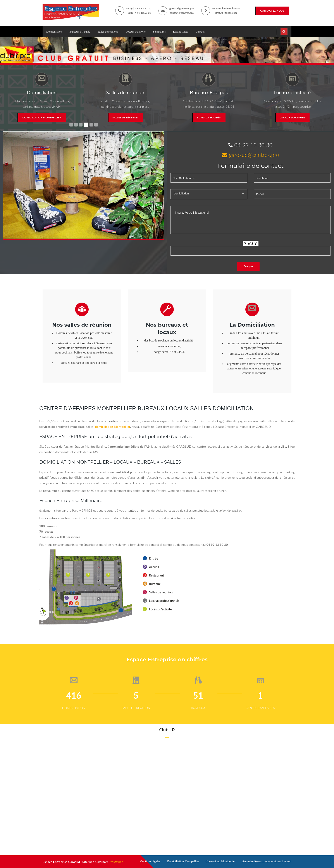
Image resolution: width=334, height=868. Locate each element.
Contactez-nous (272, 11)
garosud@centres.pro (182, 8)
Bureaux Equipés (209, 117)
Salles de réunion (125, 117)
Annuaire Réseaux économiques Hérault (267, 861)
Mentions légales (150, 861)
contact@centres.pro (182, 13)
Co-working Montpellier (221, 861)
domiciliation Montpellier (113, 427)
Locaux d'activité (292, 117)
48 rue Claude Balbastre (226, 8)
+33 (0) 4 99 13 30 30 (139, 8)
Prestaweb (116, 862)
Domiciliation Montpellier (42, 117)
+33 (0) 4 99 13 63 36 (139, 13)
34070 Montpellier (226, 13)
